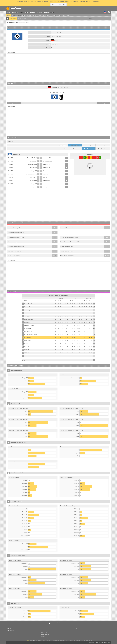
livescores (32, 12)
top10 (26, 12)
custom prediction (49, 12)
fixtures (14, 103)
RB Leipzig (46, 187)
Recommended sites (81, 627)
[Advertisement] (59, 67)
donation (35, 15)
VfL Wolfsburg (33, 181)
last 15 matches (102, 149)
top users (39, 12)
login (63, 15)
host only (89, 145)
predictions (15, 12)
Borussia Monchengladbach (31, 334)
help (40, 15)
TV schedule (54, 15)
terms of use (44, 633)
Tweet (90, 18)
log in (19, 19)
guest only (102, 145)
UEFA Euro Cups (11, 629)
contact (43, 631)
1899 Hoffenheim (47, 161)
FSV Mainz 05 (28, 331)
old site (68, 15)
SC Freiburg (27, 322)
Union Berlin (28, 341)
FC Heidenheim (28, 356)
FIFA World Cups (11, 627)
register (24, 19)
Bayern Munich (28, 304)
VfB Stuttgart (33, 168)
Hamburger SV (47, 158)
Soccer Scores (80, 629)
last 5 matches (75, 149)
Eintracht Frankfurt (32, 158)
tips (60, 15)
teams (8, 15)
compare (14, 15)
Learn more (61, 4)
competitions (46, 15)
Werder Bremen (32, 164)
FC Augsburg (46, 171)
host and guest (75, 145)
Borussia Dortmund (31, 174)
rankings (29, 15)
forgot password (45, 635)
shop (24, 15)
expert (21, 12)
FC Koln (45, 177)
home (8, 12)
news (19, 15)
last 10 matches (89, 149)
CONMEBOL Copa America (14, 631)
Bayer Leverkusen (48, 184)
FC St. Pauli (27, 353)
